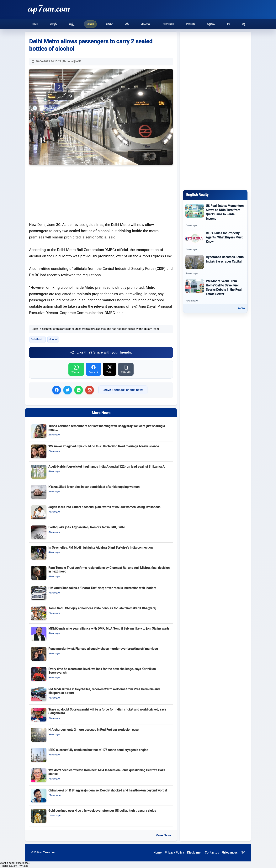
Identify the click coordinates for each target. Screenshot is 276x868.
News (90, 24)
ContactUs (212, 852)
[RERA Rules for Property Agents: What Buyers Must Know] (215, 241)
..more (241, 308)
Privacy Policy (174, 852)
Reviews (168, 24)
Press (190, 24)
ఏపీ (127, 24)
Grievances (230, 852)
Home (34, 24)
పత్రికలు (211, 24)
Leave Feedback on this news (123, 390)
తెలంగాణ (146, 24)
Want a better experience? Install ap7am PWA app (15, 864)
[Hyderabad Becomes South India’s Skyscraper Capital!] (215, 265)
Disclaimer (194, 852)
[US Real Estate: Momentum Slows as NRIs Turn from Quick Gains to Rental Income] (215, 215)
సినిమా (110, 24)
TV (228, 24)
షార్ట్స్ (72, 24)
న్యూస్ (53, 24)
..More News (163, 835)
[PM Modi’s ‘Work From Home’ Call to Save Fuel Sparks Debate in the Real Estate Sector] (215, 291)
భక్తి (244, 24)
